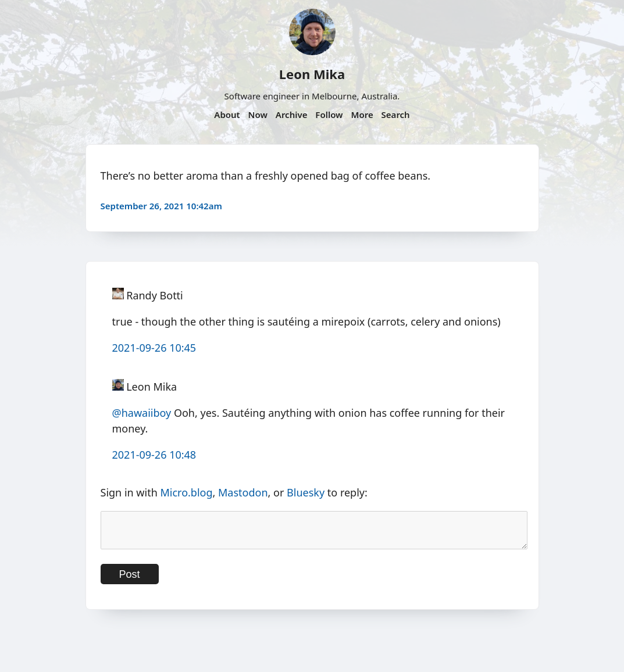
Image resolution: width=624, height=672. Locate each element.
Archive (292, 115)
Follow (329, 115)
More (362, 115)
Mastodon (243, 492)
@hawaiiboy (142, 413)
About (227, 115)
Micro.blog (186, 492)
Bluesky (306, 492)
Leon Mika (312, 74)
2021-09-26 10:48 (154, 455)
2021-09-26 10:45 (154, 348)
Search (396, 115)
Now (258, 115)
